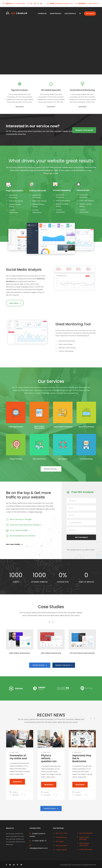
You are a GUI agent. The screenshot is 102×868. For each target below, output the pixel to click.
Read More (17, 782)
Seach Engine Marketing (63, 427)
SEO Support (63, 459)
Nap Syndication (39, 459)
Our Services (70, 14)
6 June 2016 (14, 752)
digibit (15, 792)
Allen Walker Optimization (20, 653)
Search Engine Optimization (84, 843)
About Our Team (62, 832)
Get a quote (90, 14)
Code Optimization (16, 427)
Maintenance (56, 14)
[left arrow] (49, 622)
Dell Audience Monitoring (51, 653)
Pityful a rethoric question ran (49, 758)
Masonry (16, 795)
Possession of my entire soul (18, 757)
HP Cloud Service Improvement (82, 653)
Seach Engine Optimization (39, 427)
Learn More (20, 107)
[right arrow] (53, 622)
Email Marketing (86, 459)
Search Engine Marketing (84, 837)
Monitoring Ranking (86, 427)
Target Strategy (16, 459)
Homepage (42, 14)
